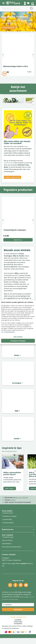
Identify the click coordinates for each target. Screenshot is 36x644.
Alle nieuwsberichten (9, 463)
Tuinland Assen (7, 525)
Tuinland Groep (8, 549)
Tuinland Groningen (9, 528)
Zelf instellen (18, 337)
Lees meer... (10, 500)
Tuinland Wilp (7, 531)
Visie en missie (7, 552)
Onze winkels (8, 27)
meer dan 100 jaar (22, 510)
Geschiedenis (7, 556)
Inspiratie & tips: (12, 460)
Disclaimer (18, 632)
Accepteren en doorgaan (18, 341)
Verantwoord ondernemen (12, 559)
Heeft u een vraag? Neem (11, 576)
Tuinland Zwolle (8, 535)
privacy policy (15, 611)
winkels (13, 512)
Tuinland (19, 629)
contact (24, 576)
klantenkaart (8, 175)
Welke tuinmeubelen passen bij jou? (12, 485)
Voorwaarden (18, 635)
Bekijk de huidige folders (12, 189)
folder (26, 158)
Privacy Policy (18, 633)
